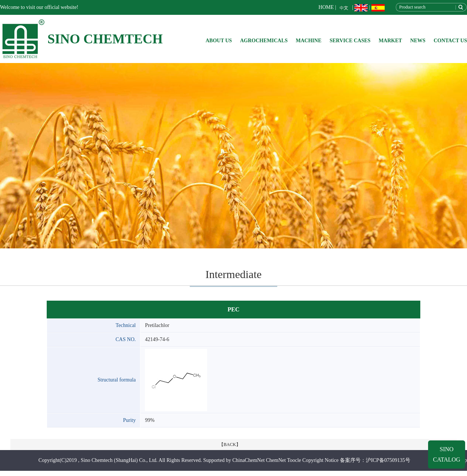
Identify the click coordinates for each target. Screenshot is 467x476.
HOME (326, 7)
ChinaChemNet (249, 460)
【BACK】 (230, 444)
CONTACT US (450, 41)
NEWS (418, 41)
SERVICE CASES (350, 41)
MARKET (390, 41)
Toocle (294, 460)
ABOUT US (219, 41)
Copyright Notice (321, 460)
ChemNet (276, 460)
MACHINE (309, 41)
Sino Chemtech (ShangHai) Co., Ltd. (119, 460)
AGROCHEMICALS (264, 41)
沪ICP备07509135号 (388, 460)
